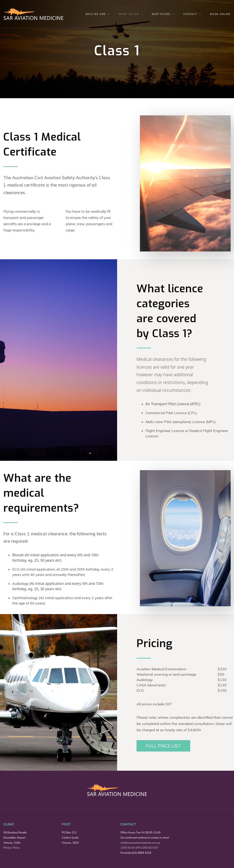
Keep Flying (161, 14)
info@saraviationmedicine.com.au (140, 843)
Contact (190, 14)
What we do (129, 14)
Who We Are (96, 14)
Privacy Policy (12, 848)
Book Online (220, 14)
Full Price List (163, 746)
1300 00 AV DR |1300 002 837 (139, 848)
